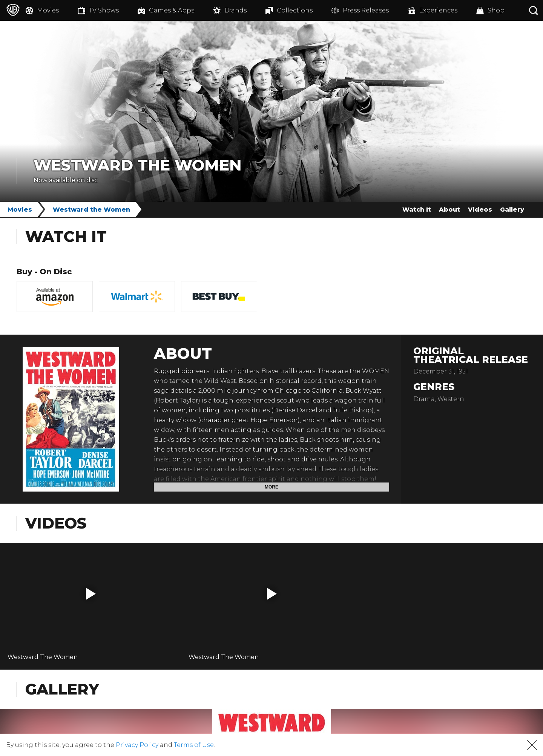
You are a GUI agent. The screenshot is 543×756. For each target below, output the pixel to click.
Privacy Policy (137, 745)
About (449, 210)
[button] (91, 594)
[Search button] (534, 10)
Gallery (512, 210)
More (271, 487)
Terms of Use (194, 745)
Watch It (417, 210)
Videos (480, 210)
